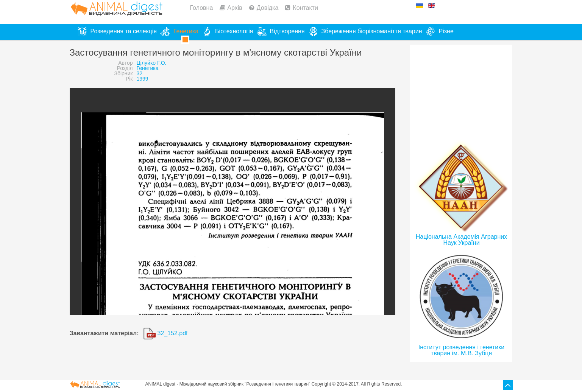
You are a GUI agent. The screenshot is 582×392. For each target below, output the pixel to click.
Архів (235, 8)
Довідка (268, 8)
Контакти (305, 8)
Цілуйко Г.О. (151, 63)
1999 (142, 79)
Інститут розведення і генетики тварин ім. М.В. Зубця (461, 350)
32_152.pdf (166, 333)
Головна (202, 8)
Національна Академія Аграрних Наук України (461, 240)
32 (139, 73)
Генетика (147, 68)
